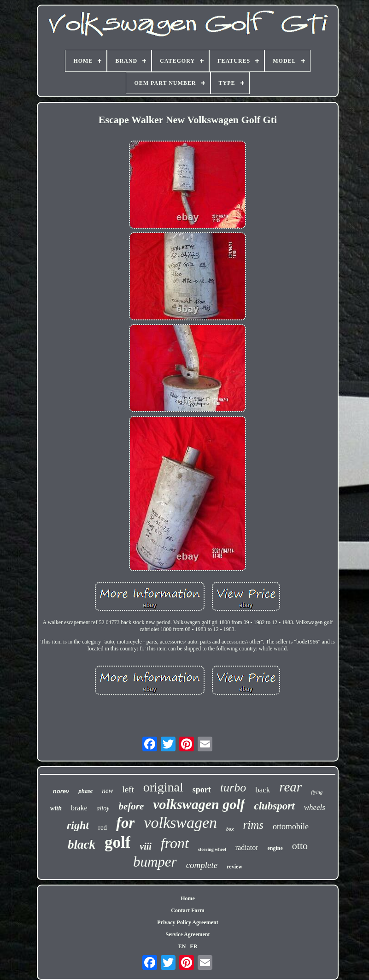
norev (61, 791)
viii (146, 846)
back (263, 790)
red (102, 827)
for (125, 823)
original (163, 787)
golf (117, 842)
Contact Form (187, 910)
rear (290, 787)
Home (188, 898)
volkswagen (180, 823)
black (82, 844)
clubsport (274, 806)
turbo (233, 788)
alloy (103, 808)
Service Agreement (187, 934)
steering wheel (212, 849)
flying (317, 792)
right (78, 825)
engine (275, 848)
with (56, 808)
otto (300, 846)
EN (182, 946)
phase (85, 791)
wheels (315, 807)
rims (253, 825)
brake (79, 808)
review (234, 867)
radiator (247, 847)
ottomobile (291, 827)
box (230, 829)
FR (193, 946)
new (107, 791)
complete (202, 865)
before (131, 806)
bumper (155, 862)
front (175, 843)
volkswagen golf (199, 804)
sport (202, 790)
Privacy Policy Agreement (187, 922)
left (128, 789)
